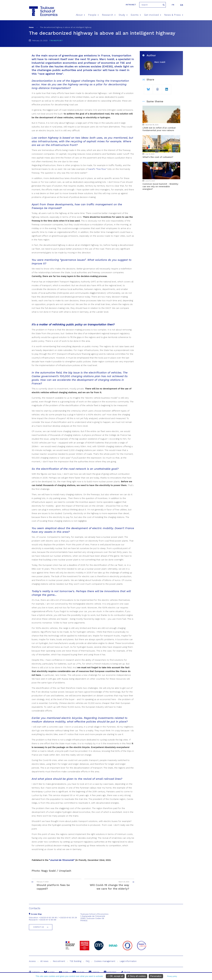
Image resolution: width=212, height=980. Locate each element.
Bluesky (49, 972)
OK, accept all (115, 976)
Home (31, 27)
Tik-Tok (125, 972)
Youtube (78, 972)
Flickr (64, 972)
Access (32, 961)
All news (44, 961)
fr (173, 5)
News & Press (174, 15)
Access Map (35, 914)
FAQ (88, 961)
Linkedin (94, 972)
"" (62, 860)
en (182, 5)
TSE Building (75, 961)
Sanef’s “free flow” (97, 169)
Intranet (131, 5)
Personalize (156, 976)
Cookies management (105, 961)
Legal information (128, 961)
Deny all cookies (137, 976)
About (80, 15)
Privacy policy (172, 976)
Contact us (39, 927)
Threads (34, 972)
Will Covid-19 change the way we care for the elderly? (112, 885)
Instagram (110, 972)
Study (123, 15)
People (93, 15)
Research (109, 15)
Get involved (153, 15)
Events (136, 15)
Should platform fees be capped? (54, 885)
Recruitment (59, 961)
